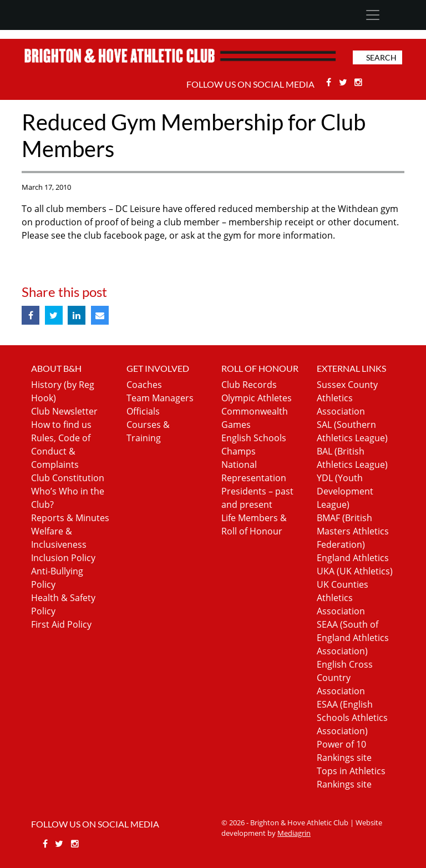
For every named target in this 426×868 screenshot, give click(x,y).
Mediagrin (294, 833)
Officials (143, 411)
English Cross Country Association (345, 678)
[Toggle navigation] (372, 15)
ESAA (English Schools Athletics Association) (352, 718)
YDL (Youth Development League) (345, 491)
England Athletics (353, 558)
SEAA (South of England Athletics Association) (353, 638)
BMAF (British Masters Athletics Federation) (353, 531)
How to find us (61, 425)
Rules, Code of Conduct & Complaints (61, 451)
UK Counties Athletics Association (343, 598)
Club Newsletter (64, 411)
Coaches (144, 385)
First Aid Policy (61, 624)
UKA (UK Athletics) (355, 571)
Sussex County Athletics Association (347, 398)
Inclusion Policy (63, 558)
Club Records (249, 385)
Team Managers (160, 398)
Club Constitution (68, 478)
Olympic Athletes (257, 398)
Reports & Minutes (70, 518)
